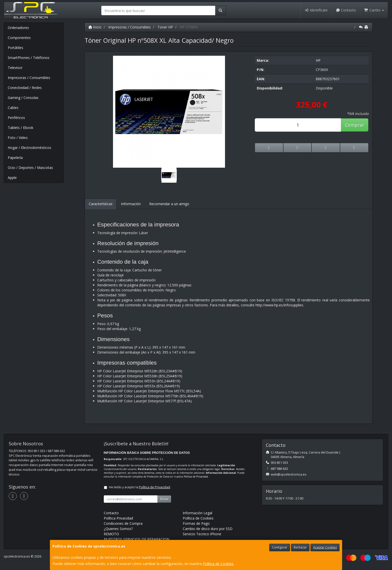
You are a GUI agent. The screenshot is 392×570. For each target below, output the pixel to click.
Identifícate (316, 10)
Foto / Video (18, 138)
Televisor (15, 68)
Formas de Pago (196, 523)
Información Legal (197, 513)
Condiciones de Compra (123, 523)
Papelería (15, 158)
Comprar (355, 125)
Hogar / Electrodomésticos (29, 148)
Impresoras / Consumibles (29, 78)
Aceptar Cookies (325, 547)
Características (101, 204)
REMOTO (111, 534)
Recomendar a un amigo (169, 204)
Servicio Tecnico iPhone (202, 534)
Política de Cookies (218, 564)
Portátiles (15, 48)
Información (131, 204)
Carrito (374, 10)
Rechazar (300, 547)
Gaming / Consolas (23, 98)
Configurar (280, 547)
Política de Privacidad (196, 477)
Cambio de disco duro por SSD (208, 529)
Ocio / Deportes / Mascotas (30, 168)
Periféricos (16, 118)
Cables (13, 108)
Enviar (164, 499)
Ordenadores (18, 28)
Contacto (346, 10)
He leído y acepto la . (140, 487)
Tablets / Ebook (20, 128)
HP (318, 60)
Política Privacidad (118, 518)
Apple (12, 178)
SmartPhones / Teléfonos (29, 58)
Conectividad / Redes (25, 88)
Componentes (19, 38)
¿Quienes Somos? (118, 529)
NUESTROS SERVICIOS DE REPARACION (136, 539)
